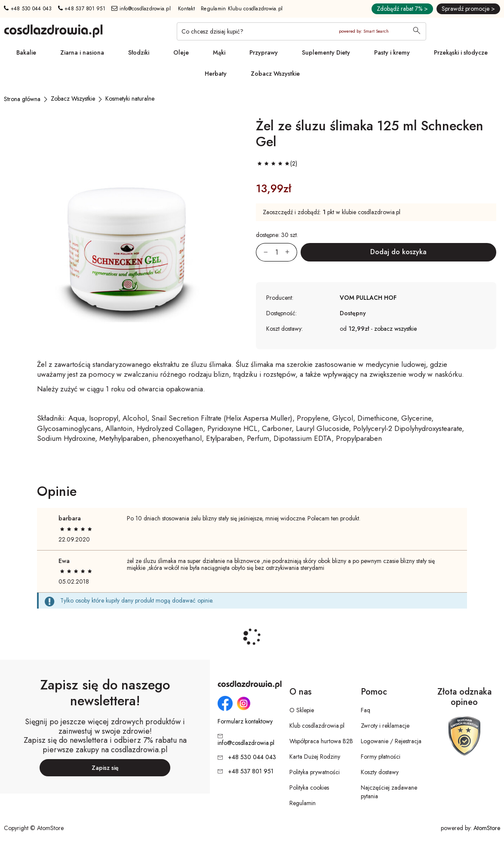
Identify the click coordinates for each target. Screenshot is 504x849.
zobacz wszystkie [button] (395, 329)
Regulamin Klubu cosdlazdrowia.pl (242, 9)
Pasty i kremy (392, 52)
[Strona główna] (22, 99)
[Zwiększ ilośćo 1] (291, 252)
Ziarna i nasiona (82, 52)
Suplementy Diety (326, 52)
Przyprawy (264, 52)
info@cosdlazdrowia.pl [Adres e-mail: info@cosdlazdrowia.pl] (141, 9)
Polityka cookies (309, 787)
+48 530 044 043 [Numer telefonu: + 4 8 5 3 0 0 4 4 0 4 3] (28, 9)
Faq (366, 710)
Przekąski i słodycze (461, 52)
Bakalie (26, 52)
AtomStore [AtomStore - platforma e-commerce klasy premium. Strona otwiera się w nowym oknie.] (487, 828)
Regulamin (303, 803)
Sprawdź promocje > (468, 9)
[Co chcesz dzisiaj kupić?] (301, 31)
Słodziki (139, 52)
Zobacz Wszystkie (275, 74)
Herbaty (216, 74)
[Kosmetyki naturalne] (130, 98)
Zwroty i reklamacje (385, 726)
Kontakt (186, 9)
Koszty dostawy (380, 772)
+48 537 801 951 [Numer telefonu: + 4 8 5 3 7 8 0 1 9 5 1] (82, 9)
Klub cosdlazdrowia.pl (317, 726)
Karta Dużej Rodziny (315, 757)
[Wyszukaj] (417, 31)
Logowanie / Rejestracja (391, 741)
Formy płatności (381, 757)
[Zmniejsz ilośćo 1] (262, 252)
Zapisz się (105, 768)
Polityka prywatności (315, 772)
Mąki (219, 52)
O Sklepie (302, 710)
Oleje (181, 52)
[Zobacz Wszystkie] (73, 98)
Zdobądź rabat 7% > (402, 9)
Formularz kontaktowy (245, 721)
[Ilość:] (277, 252)
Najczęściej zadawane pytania (389, 792)
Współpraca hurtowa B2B (321, 741)
